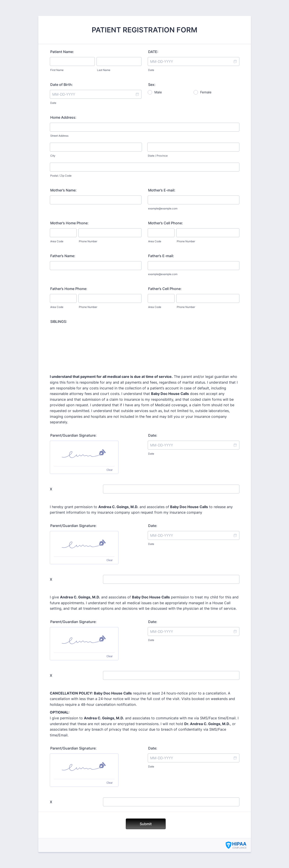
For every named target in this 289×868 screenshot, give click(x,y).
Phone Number (88, 241)
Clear (110, 470)
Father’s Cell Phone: (165, 289)
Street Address (59, 136)
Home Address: (63, 117)
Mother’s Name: (63, 190)
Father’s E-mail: (161, 256)
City (53, 156)
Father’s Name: (63, 256)
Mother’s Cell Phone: (166, 223)
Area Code (57, 241)
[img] (84, 454)
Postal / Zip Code (61, 176)
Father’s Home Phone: (69, 289)
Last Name (104, 70)
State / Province (158, 156)
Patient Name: (62, 52)
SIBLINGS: (59, 322)
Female (206, 92)
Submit (146, 824)
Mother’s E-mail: (162, 190)
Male (158, 92)
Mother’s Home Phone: (69, 223)
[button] (235, 61)
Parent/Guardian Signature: (73, 435)
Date (151, 70)
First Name (57, 70)
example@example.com (163, 208)
